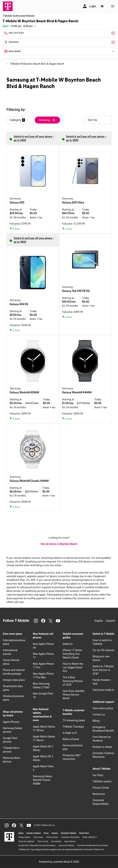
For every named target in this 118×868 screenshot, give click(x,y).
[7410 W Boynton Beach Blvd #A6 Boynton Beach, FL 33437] (60, 42)
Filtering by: (16, 110)
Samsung (44, 120)
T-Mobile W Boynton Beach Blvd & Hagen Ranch (37, 64)
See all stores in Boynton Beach (59, 544)
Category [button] (16, 120)
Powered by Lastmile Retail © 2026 (59, 862)
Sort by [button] (98, 120)
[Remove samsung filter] (49, 120)
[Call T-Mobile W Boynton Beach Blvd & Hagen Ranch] (60, 33)
